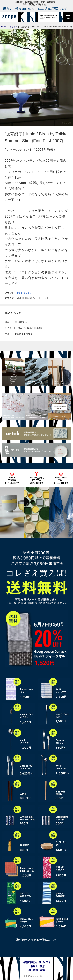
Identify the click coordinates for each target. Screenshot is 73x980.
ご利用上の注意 (37, 966)
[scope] (11, 17)
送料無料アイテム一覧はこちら (37, 940)
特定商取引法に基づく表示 (37, 962)
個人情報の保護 (37, 970)
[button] (68, 17)
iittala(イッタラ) (25, 293)
